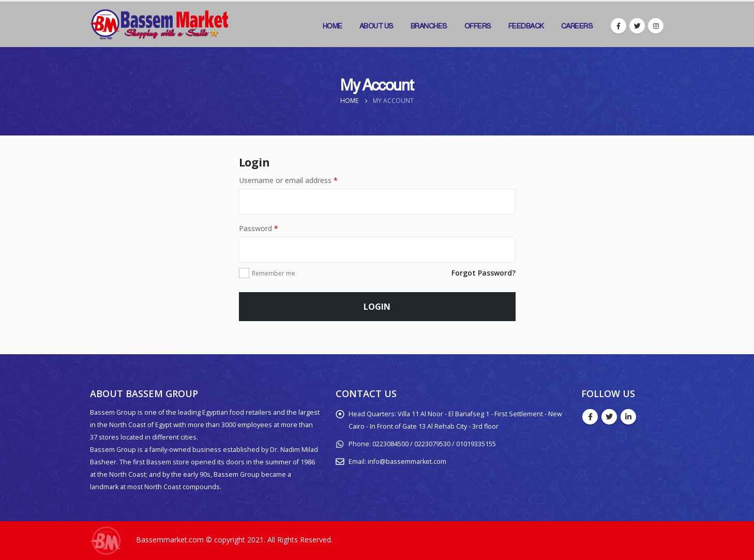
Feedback (526, 26)
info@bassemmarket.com (407, 461)
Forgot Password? (484, 273)
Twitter (609, 417)
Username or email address (288, 180)
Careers (577, 26)
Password (259, 228)
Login (377, 307)
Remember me (274, 273)
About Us (376, 26)
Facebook (590, 417)
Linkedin (628, 417)
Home (333, 26)
